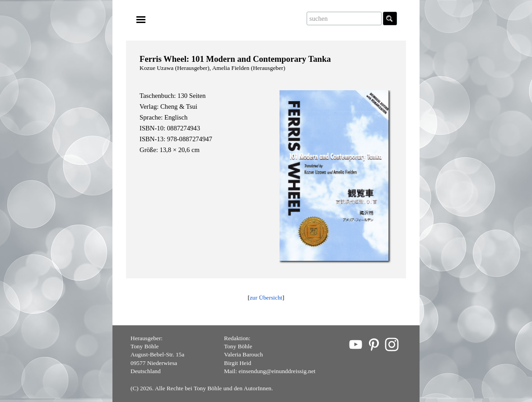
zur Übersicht (266, 298)
